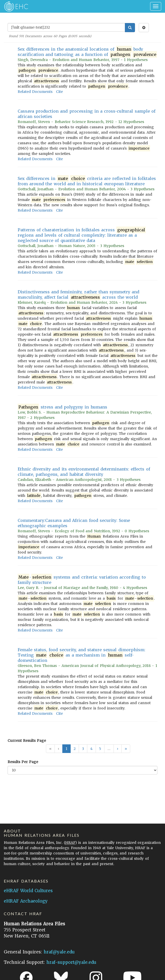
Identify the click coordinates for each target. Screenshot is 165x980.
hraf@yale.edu (59, 952)
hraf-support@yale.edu (71, 962)
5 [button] (100, 749)
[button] (118, 749)
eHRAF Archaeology (26, 901)
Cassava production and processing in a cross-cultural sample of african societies (87, 114)
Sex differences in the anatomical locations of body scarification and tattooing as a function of (87, 52)
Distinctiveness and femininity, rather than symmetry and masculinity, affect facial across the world (78, 295)
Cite (59, 92)
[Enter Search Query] (66, 27)
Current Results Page (27, 741)
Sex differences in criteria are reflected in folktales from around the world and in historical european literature (87, 181)
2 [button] (75, 749)
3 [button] (83, 749)
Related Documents (35, 92)
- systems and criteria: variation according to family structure (82, 580)
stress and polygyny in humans (62, 407)
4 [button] (91, 749)
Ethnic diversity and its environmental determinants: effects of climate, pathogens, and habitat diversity (84, 472)
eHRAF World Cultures (28, 891)
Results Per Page (23, 762)
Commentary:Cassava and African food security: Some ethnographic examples (74, 523)
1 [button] (66, 749)
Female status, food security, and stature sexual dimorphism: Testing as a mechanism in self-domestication (81, 655)
